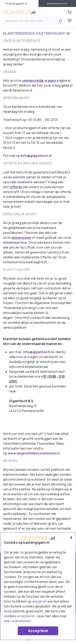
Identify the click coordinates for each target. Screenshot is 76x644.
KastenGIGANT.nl (17, 3)
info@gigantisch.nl (36, 156)
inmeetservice (15, 242)
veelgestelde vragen (39, 80)
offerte (16, 187)
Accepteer (38, 631)
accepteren (26, 616)
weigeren (40, 601)
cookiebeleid (20, 621)
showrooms (21, 238)
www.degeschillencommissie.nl (34, 453)
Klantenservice (57, 3)
